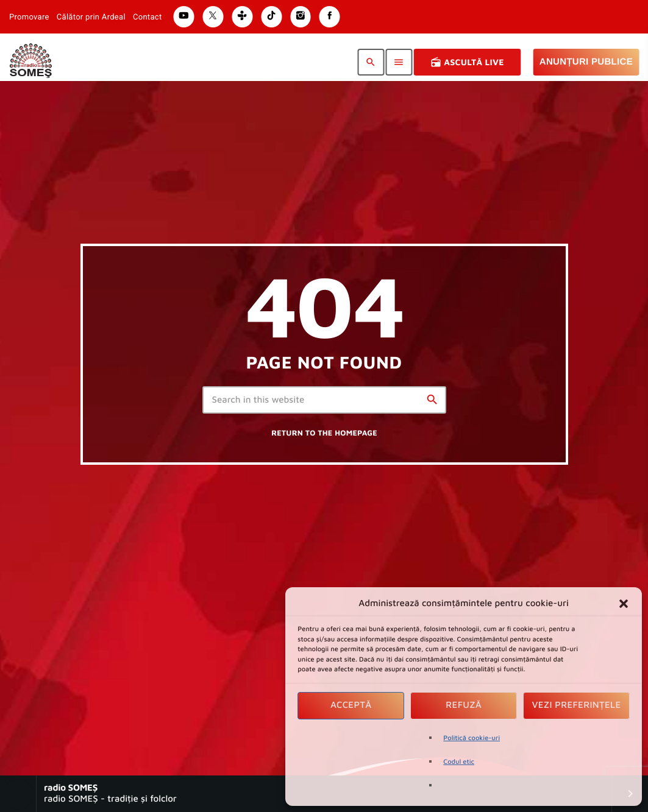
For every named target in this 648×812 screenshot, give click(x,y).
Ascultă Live (467, 62)
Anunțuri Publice (586, 62)
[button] (624, 604)
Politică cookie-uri (472, 738)
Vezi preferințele (577, 705)
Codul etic (459, 762)
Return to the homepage (324, 433)
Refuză (464, 705)
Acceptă (351, 705)
